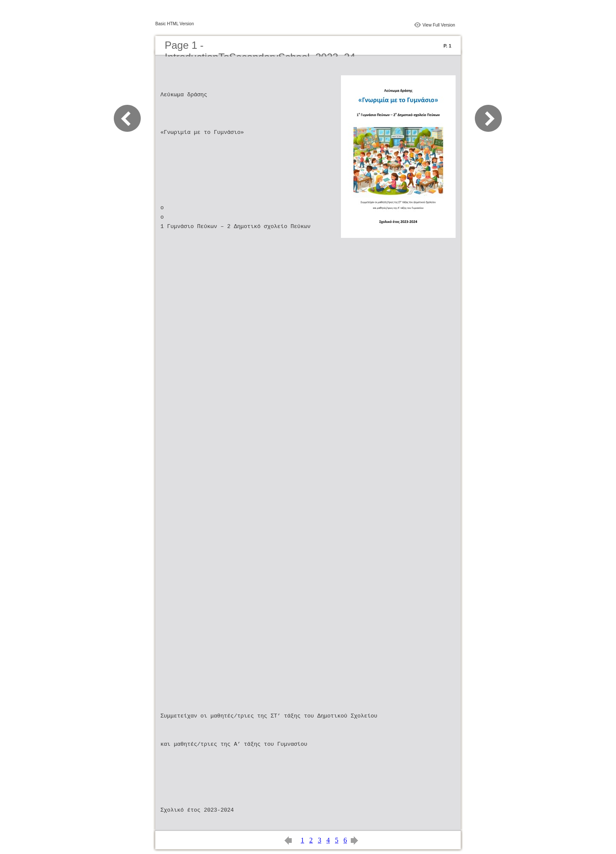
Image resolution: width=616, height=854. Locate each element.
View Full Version (439, 25)
